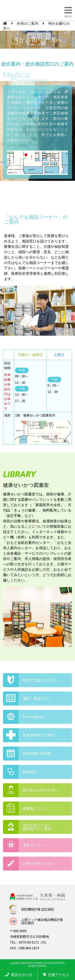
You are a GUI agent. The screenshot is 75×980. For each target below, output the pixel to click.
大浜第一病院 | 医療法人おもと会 (25, 11)
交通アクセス (56, 975)
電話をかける (19, 975)
